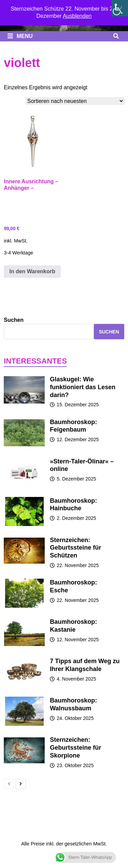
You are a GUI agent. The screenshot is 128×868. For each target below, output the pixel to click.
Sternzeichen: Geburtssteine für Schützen (75, 548)
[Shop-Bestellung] (75, 101)
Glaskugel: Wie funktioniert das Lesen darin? (83, 387)
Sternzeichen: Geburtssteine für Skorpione (75, 748)
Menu (20, 36)
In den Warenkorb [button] (32, 271)
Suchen (14, 320)
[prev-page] (9, 784)
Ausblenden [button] (77, 16)
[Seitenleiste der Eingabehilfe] (120, 8)
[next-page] (21, 784)
